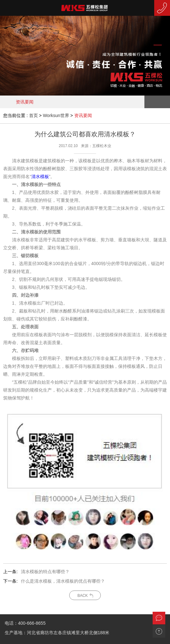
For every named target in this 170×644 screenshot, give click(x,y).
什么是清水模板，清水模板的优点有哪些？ (63, 581)
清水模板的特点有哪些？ (45, 572)
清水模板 (40, 176)
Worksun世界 (56, 115)
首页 (33, 115)
